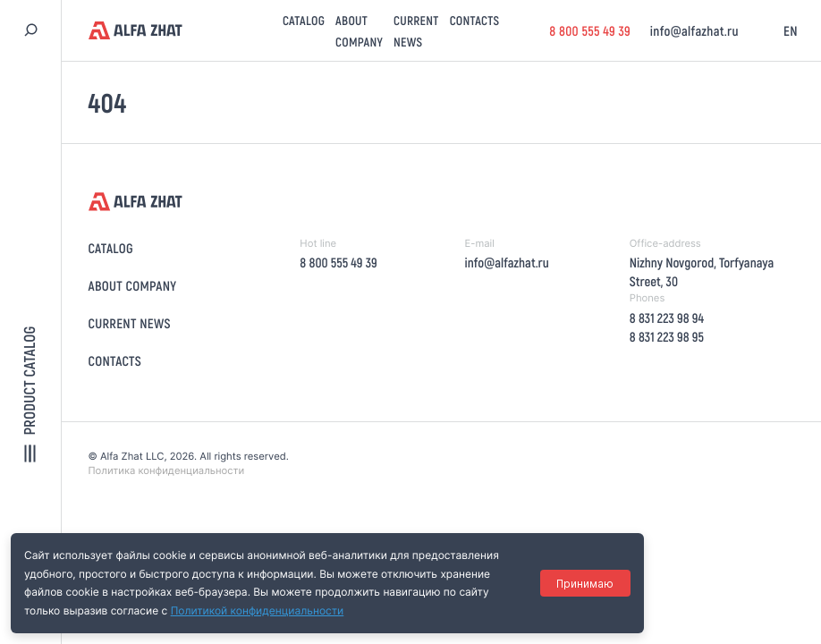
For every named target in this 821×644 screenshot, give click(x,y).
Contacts (475, 20)
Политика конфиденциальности (167, 470)
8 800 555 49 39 (590, 30)
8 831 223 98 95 (667, 336)
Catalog (304, 20)
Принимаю (585, 584)
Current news (130, 323)
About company (133, 285)
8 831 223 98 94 (667, 318)
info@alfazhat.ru (694, 30)
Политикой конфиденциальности (258, 610)
